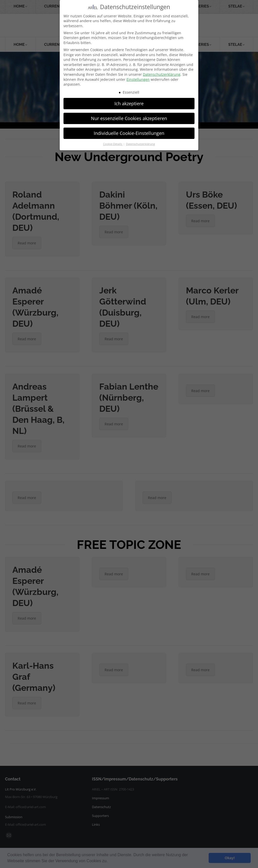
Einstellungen (138, 79)
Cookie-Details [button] (113, 144)
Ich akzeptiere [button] (129, 103)
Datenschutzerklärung (162, 74)
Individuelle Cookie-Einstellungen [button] (129, 133)
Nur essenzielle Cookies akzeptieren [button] (129, 118)
